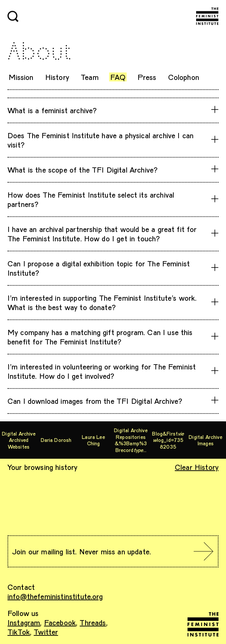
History (57, 77)
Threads (93, 622)
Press (147, 77)
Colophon (184, 77)
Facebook (60, 622)
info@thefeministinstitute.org (55, 596)
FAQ (118, 77)
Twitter (46, 632)
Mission (21, 77)
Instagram (24, 622)
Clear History (197, 467)
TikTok (19, 632)
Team (90, 77)
